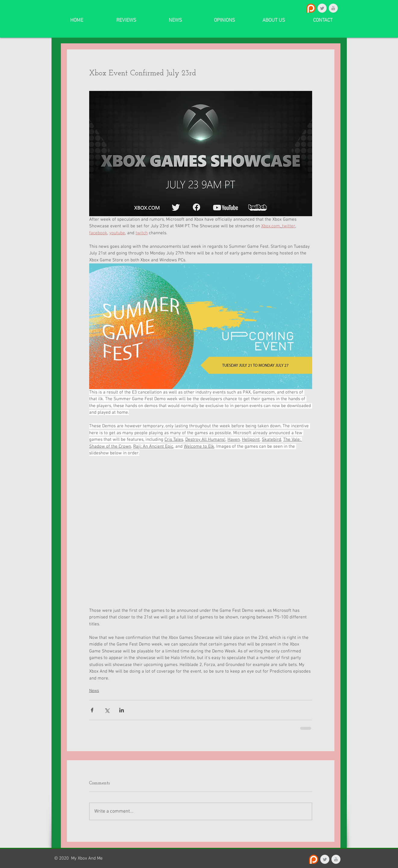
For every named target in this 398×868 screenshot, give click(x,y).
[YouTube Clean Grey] (333, 8)
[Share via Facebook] (92, 710)
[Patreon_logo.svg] (311, 8)
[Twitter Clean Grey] (322, 8)
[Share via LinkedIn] (122, 710)
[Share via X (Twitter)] (107, 710)
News (94, 691)
